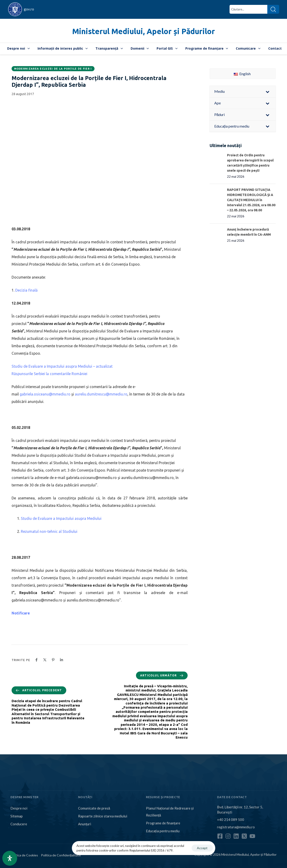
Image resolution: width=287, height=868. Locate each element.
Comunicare (248, 48)
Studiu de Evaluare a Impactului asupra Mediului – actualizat (62, 366)
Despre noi (18, 48)
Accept (202, 848)
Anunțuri (85, 824)
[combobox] (248, 9)
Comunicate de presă (94, 808)
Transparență (109, 48)
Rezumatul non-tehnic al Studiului (49, 531)
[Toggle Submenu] (268, 92)
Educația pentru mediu (163, 831)
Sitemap (17, 816)
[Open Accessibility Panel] (10, 858)
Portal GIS (167, 48)
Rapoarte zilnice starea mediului (103, 816)
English (242, 74)
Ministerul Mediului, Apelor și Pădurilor (144, 31)
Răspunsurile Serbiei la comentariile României (49, 374)
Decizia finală (26, 290)
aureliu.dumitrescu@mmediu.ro (101, 394)
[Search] (273, 9)
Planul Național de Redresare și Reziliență (170, 812)
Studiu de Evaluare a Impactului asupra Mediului (61, 518)
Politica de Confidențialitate (61, 855)
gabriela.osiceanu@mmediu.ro (45, 394)
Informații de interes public (63, 48)
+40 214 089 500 (231, 820)
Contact (275, 48)
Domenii (140, 48)
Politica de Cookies (24, 855)
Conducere (19, 824)
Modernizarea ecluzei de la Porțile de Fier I (53, 69)
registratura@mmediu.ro (236, 827)
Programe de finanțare (207, 48)
